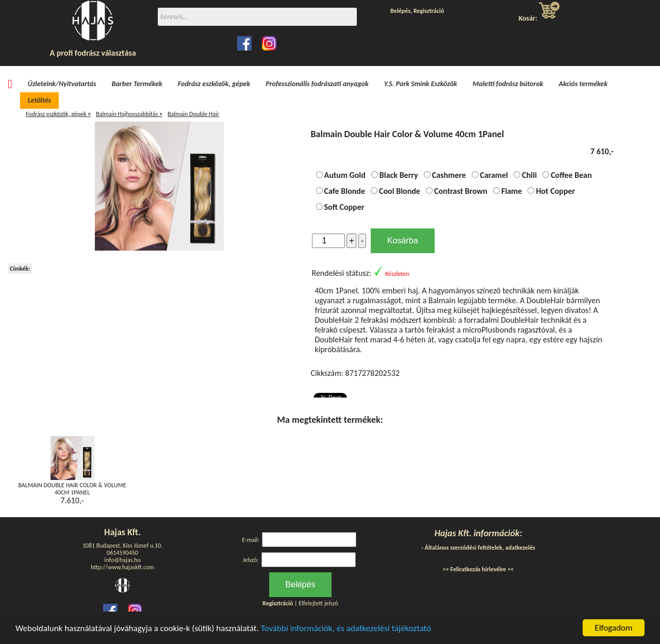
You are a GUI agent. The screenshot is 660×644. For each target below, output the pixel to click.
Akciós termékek (583, 84)
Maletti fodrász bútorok (508, 84)
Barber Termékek (137, 84)
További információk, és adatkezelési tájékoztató (346, 628)
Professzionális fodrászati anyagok (317, 84)
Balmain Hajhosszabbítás (129, 114)
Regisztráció (429, 11)
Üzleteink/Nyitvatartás (62, 84)
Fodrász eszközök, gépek (214, 84)
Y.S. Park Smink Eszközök (421, 84)
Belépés (400, 11)
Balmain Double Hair (193, 114)
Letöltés (39, 100)
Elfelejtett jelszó (318, 603)
